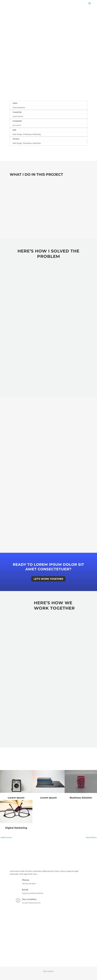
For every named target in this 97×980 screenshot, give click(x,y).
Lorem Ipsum (16, 798)
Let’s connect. (48, 971)
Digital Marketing (16, 828)
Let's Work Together (48, 579)
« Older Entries (6, 837)
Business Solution (81, 798)
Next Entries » (91, 837)
